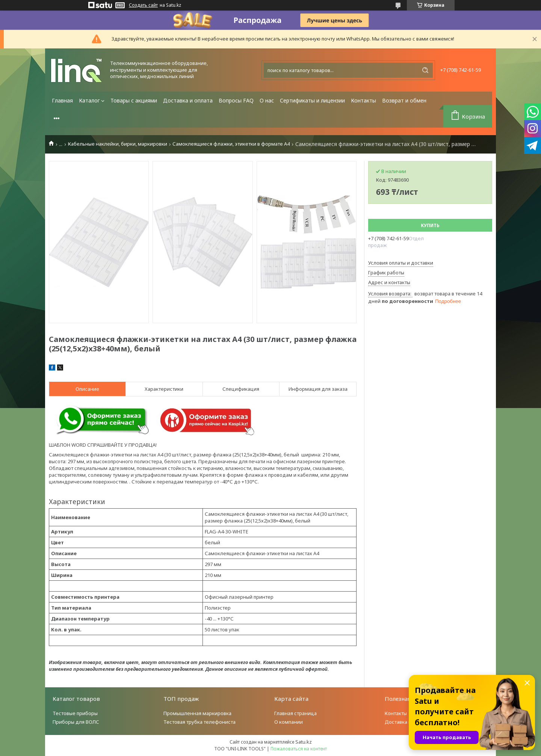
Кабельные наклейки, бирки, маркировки (118, 144)
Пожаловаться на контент (299, 749)
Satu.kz (304, 742)
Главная (62, 100)
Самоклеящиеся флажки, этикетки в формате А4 (231, 144)
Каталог (89, 100)
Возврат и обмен (404, 100)
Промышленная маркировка (197, 713)
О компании (289, 722)
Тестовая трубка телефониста (199, 722)
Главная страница (295, 713)
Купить (430, 225)
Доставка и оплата (188, 100)
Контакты (363, 100)
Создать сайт (143, 5)
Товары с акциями (134, 100)
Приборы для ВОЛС (76, 722)
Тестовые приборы (75, 713)
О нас (267, 100)
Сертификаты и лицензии (312, 100)
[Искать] (425, 70)
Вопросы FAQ (236, 100)
